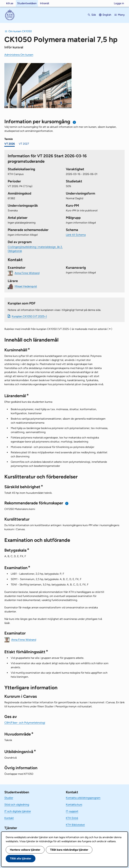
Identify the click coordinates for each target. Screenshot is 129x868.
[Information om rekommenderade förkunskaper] (67, 503)
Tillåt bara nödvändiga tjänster (69, 850)
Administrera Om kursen (19, 55)
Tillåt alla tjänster (21, 858)
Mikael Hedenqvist (26, 286)
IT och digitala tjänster (18, 811)
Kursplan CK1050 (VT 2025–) (29, 316)
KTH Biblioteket (75, 825)
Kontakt (9, 818)
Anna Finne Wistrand (27, 273)
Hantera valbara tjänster (25, 850)
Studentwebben (27, 3)
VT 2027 (24, 144)
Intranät (45, 3)
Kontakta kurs (74, 805)
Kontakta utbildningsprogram (83, 798)
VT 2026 (10, 144)
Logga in (119, 3)
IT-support (72, 811)
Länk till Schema (76, 235)
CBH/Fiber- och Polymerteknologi (25, 723)
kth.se (10, 3)
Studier (9, 798)
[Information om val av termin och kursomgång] (74, 122)
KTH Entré (72, 818)
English (107, 15)
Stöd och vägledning (17, 805)
